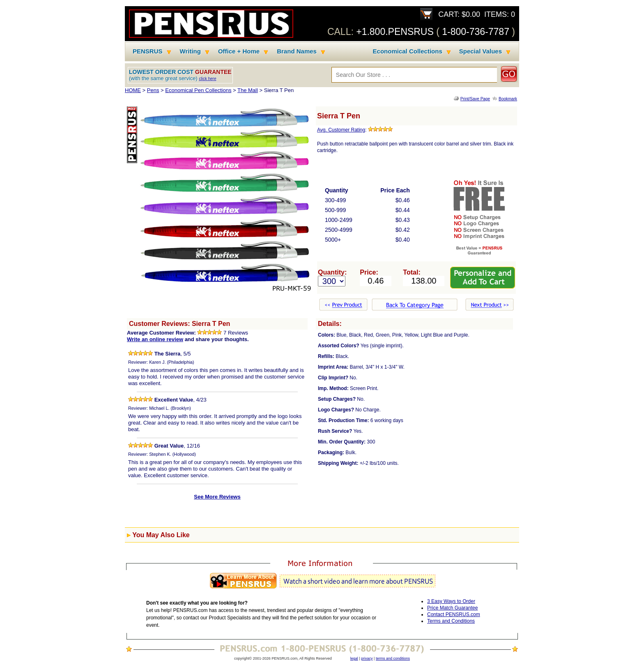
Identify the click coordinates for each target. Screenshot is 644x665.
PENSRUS (148, 51)
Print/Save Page (475, 99)
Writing (190, 51)
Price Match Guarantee (452, 608)
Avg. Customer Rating (341, 130)
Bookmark (508, 99)
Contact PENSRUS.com (454, 614)
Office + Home (239, 51)
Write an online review (155, 339)
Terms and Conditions (451, 621)
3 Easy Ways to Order (451, 601)
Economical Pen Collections (198, 90)
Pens (153, 90)
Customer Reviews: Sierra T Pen (179, 324)
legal (354, 658)
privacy (367, 658)
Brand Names (297, 51)
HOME (133, 90)
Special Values (481, 51)
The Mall (248, 90)
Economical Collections (408, 51)
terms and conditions (393, 658)
